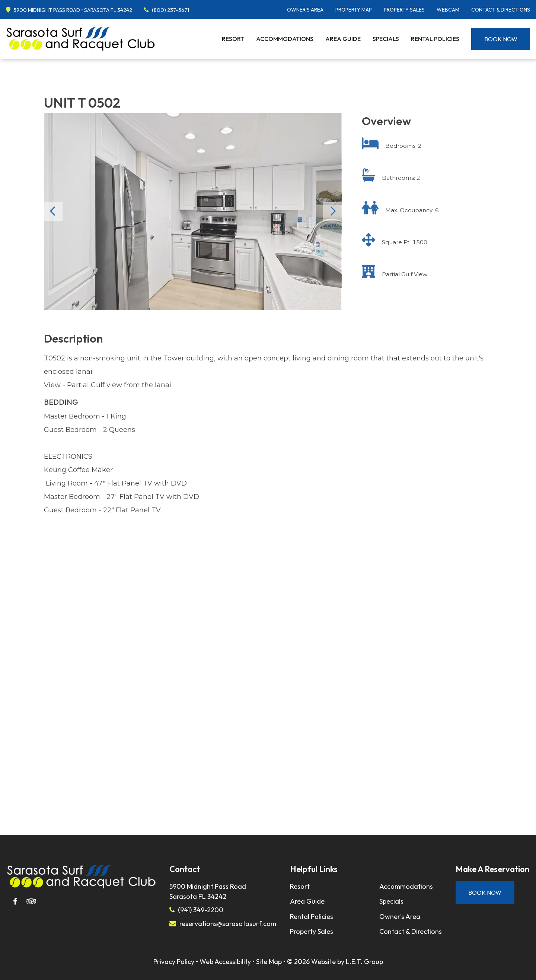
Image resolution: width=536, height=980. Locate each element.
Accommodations (285, 39)
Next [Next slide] (332, 211)
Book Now (501, 39)
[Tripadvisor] (31, 901)
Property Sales (404, 10)
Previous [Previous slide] (53, 211)
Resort (233, 39)
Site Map (269, 962)
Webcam (448, 10)
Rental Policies (435, 39)
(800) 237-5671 (170, 10)
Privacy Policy (174, 962)
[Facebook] (15, 901)
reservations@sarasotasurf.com (228, 924)
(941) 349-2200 (201, 910)
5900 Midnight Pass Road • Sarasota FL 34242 (73, 10)
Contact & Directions (501, 10)
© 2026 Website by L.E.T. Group (335, 962)
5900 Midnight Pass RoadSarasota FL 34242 (208, 891)
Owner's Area (305, 10)
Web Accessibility (225, 962)
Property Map (354, 10)
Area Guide (343, 39)
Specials (386, 39)
